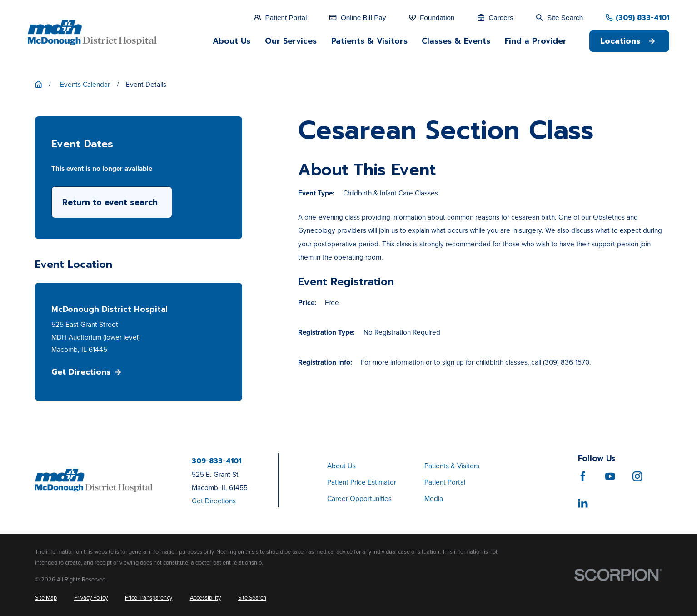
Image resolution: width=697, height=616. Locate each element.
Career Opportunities (359, 498)
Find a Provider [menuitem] (536, 41)
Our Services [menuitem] (291, 41)
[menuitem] (46, 598)
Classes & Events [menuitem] (456, 41)
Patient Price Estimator (362, 482)
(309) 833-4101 (642, 18)
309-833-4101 (217, 461)
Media (434, 498)
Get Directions (86, 372)
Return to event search (110, 202)
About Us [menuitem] (232, 41)
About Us (341, 466)
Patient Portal (445, 482)
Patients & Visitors (452, 466)
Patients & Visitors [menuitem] (369, 41)
